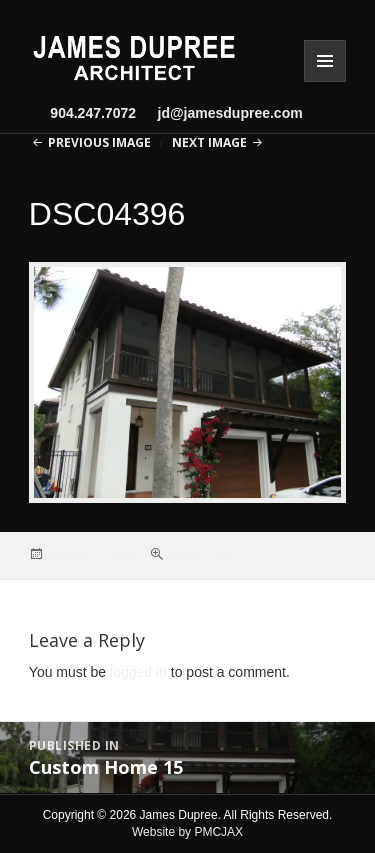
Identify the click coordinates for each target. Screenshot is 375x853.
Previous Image (99, 142)
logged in (138, 672)
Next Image (209, 142)
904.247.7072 (93, 113)
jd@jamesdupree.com (222, 113)
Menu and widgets (325, 61)
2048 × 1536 (201, 554)
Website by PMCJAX (187, 832)
